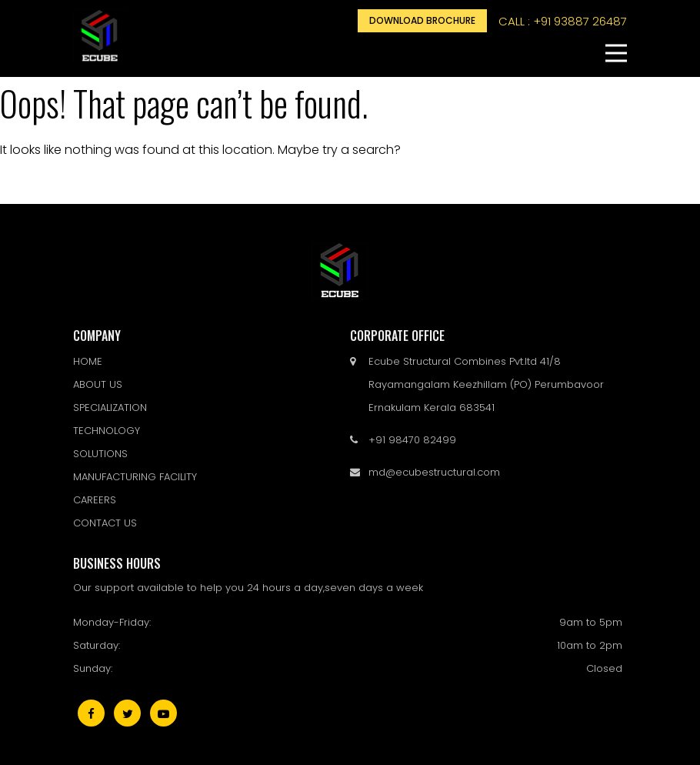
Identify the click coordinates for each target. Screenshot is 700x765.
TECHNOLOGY (107, 431)
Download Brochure (422, 20)
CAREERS (95, 500)
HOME (88, 361)
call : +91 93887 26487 (563, 21)
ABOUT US (98, 384)
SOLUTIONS (100, 454)
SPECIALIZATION (110, 408)
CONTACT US (105, 523)
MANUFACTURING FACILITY (135, 477)
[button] (616, 53)
